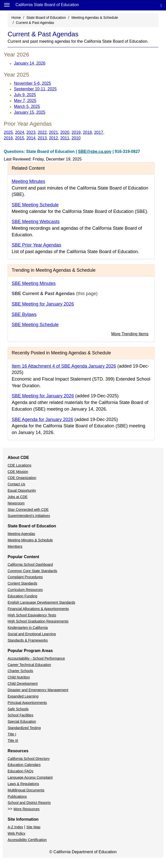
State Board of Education (46, 18)
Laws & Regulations (23, 784)
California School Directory (29, 759)
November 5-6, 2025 (32, 83)
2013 (42, 138)
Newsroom (16, 503)
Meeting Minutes (28, 181)
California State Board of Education (47, 5)
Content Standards (22, 583)
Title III (13, 741)
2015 (20, 138)
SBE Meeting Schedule (35, 205)
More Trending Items (130, 334)
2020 (65, 132)
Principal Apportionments (27, 703)
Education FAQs (20, 771)
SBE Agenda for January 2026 (42, 419)
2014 (31, 138)
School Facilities (20, 715)
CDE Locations (19, 465)
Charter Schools (20, 671)
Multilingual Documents (26, 790)
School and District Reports (29, 803)
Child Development (23, 684)
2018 (87, 132)
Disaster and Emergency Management (38, 690)
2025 (8, 132)
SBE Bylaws (24, 314)
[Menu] (7, 5)
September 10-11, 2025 (35, 89)
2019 (76, 132)
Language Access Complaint (30, 777)
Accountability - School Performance (36, 658)
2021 (54, 132)
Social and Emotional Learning (32, 634)
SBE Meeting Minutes (34, 283)
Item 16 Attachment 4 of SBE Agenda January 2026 (64, 366)
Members (15, 546)
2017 (99, 132)
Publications (17, 797)
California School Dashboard (30, 565)
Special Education (22, 721)
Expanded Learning (23, 696)
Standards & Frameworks (28, 640)
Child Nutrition (19, 677)
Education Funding (22, 596)
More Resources (27, 809)
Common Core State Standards (32, 571)
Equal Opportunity (22, 490)
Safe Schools (18, 709)
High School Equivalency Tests (32, 615)
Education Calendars (24, 765)
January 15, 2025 (30, 112)
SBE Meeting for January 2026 (43, 304)
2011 (65, 138)
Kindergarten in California (28, 628)
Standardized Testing (24, 728)
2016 (8, 138)
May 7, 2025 (25, 101)
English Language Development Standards (41, 602)
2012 (54, 138)
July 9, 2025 (25, 95)
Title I (12, 734)
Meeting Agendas (21, 534)
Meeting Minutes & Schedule (30, 540)
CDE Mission (18, 472)
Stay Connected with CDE (28, 510)
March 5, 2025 (27, 106)
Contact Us (16, 484)
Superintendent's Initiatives (29, 516)
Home (16, 18)
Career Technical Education (29, 665)
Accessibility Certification (27, 840)
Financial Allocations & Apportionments (38, 609)
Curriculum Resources (25, 590)
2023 (31, 132)
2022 (42, 132)
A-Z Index (15, 827)
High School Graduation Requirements (38, 621)
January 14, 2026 (30, 63)
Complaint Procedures (25, 577)
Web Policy (16, 833)
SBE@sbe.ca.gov (95, 151)
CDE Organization (22, 478)
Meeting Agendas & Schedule (95, 18)
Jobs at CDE (18, 497)
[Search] (161, 5)
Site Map (33, 827)
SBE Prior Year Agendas (36, 245)
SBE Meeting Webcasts (36, 222)
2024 (20, 132)
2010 (76, 138)
